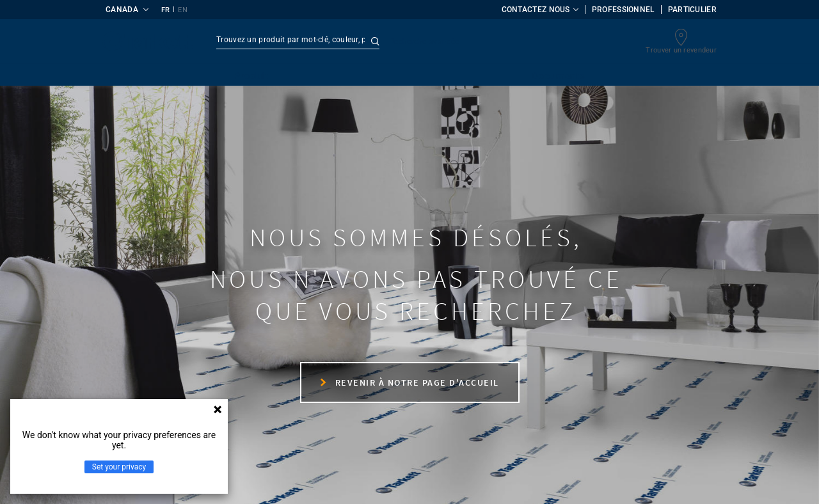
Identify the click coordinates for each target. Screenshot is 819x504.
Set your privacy (119, 467)
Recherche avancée (424, 42)
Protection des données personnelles (358, 483)
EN (183, 10)
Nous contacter (159, 375)
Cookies (465, 483)
